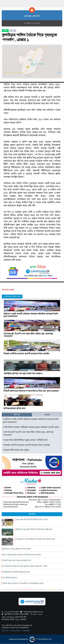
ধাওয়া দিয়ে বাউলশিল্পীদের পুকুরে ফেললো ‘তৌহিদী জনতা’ (26, 440)
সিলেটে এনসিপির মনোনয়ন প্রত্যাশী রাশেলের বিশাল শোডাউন (26, 354)
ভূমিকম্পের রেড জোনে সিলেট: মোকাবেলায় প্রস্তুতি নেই (34, 529)
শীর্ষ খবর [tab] (17, 415)
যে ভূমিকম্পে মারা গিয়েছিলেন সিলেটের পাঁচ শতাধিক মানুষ (35, 539)
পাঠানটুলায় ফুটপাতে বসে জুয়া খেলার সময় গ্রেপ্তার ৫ (23, 373)
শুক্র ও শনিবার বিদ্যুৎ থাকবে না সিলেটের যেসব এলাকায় (22, 555)
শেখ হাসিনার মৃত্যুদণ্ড (10, 578)
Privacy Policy (16, 631)
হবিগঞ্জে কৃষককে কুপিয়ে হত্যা (14, 408)
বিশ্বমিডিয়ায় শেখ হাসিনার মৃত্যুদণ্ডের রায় (16, 572)
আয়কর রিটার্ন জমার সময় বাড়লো (16, 450)
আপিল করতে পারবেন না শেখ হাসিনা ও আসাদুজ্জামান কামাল (23, 583)
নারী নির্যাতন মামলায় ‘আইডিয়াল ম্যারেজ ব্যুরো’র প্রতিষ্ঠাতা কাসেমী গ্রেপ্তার (31, 427)
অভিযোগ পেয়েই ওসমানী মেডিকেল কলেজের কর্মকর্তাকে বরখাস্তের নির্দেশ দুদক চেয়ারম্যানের (31, 315)
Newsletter (26, 631)
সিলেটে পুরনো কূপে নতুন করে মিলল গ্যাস (17, 560)
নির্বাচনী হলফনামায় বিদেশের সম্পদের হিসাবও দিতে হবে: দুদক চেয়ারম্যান (31, 391)
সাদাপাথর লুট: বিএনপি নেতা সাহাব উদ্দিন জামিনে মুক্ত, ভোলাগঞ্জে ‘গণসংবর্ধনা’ (28, 335)
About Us (5, 631)
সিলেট (5, 31)
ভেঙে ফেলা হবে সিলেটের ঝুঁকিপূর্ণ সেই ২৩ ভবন (32, 519)
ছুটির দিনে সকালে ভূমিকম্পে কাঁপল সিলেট (17, 549)
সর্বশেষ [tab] (47, 415)
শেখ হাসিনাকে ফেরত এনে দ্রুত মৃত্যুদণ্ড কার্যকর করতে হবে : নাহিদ (25, 566)
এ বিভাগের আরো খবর (12, 296)
